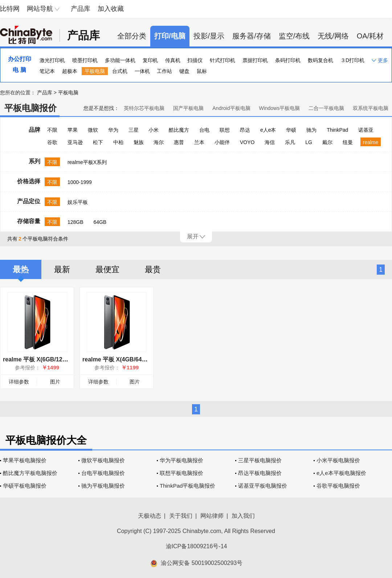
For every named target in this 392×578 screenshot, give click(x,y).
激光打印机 (52, 60)
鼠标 (202, 71)
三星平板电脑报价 (260, 460)
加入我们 (243, 516)
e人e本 (268, 130)
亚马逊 (75, 142)
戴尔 (327, 142)
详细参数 (19, 382)
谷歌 (52, 142)
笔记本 (47, 71)
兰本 (199, 142)
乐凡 (290, 142)
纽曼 (348, 142)
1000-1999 (80, 182)
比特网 (10, 9)
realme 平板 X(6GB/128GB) (40, 359)
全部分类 (132, 36)
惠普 (179, 142)
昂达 (245, 130)
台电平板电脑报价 (103, 473)
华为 (113, 130)
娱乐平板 (78, 202)
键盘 (184, 71)
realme (371, 142)
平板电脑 (95, 71)
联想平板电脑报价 (181, 473)
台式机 (120, 71)
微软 (93, 130)
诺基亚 (366, 130)
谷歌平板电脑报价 (338, 486)
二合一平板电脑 (326, 108)
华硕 (291, 130)
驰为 (311, 130)
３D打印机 (352, 60)
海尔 (159, 142)
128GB (75, 222)
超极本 (70, 71)
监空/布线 (294, 36)
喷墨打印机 (85, 60)
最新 (62, 269)
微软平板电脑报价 (103, 460)
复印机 (150, 60)
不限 (52, 130)
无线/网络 (333, 36)
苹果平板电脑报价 (25, 460)
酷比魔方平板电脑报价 (30, 473)
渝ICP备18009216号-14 (197, 546)
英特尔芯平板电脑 (144, 108)
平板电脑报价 (30, 108)
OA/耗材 (370, 36)
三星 (134, 130)
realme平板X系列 (87, 162)
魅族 (139, 142)
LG (309, 142)
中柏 (118, 142)
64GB (100, 222)
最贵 (153, 269)
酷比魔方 (179, 130)
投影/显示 (209, 36)
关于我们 (181, 516)
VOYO (247, 142)
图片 (55, 382)
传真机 (173, 60)
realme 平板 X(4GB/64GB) (117, 359)
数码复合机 (320, 60)
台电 (204, 130)
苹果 (73, 130)
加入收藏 (111, 9)
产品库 (81, 9)
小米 (154, 130)
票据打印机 (255, 60)
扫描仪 (195, 60)
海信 (270, 142)
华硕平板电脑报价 (25, 486)
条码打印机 (288, 60)
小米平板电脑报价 (338, 460)
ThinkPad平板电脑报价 (187, 486)
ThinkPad (337, 130)
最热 (21, 269)
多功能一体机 (120, 60)
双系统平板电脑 (371, 108)
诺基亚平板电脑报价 (263, 486)
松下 (98, 142)
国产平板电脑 (188, 108)
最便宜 (107, 269)
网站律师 (212, 516)
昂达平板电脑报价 (260, 473)
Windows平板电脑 (279, 108)
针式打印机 (222, 60)
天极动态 (150, 516)
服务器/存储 (252, 36)
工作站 (164, 71)
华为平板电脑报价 (181, 460)
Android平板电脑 (231, 108)
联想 (225, 130)
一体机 (142, 71)
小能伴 (222, 142)
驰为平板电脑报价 (103, 486)
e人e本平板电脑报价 (341, 473)
